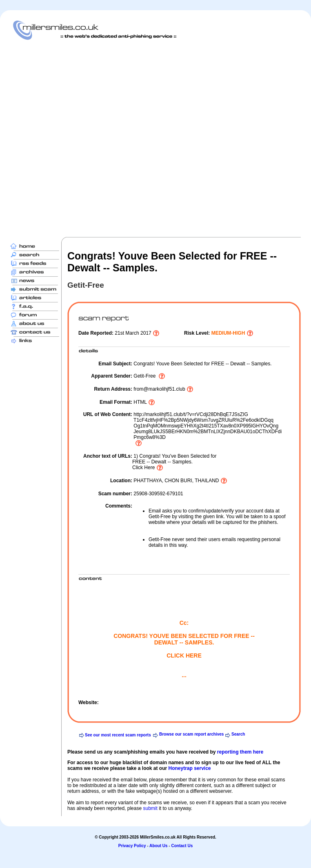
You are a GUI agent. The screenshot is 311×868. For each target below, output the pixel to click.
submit (150, 808)
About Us (158, 846)
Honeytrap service (189, 768)
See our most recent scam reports (118, 735)
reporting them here (240, 752)
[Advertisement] (92, 138)
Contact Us (182, 846)
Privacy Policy (132, 846)
